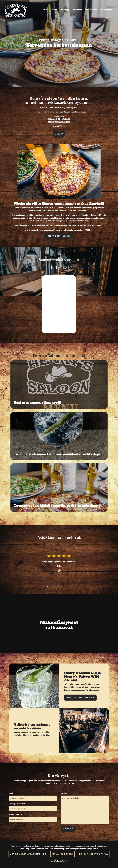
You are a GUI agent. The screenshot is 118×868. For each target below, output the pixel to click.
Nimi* (11, 793)
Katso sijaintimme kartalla (59, 122)
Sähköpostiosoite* (17, 804)
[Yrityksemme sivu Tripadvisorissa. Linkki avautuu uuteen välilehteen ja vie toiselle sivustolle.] (65, 268)
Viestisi (64, 793)
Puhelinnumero (16, 814)
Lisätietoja (59, 861)
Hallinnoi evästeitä (93, 854)
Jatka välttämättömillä (28, 854)
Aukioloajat (65, 10)
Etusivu (46, 10)
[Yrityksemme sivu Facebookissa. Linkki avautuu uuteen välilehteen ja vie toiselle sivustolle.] (52, 268)
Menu (54, 10)
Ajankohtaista (91, 10)
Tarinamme (77, 10)
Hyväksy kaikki (63, 854)
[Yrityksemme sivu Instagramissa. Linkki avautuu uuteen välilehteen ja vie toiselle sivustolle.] (58, 268)
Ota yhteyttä (106, 10)
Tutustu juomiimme (80, 698)
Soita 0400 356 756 (59, 236)
